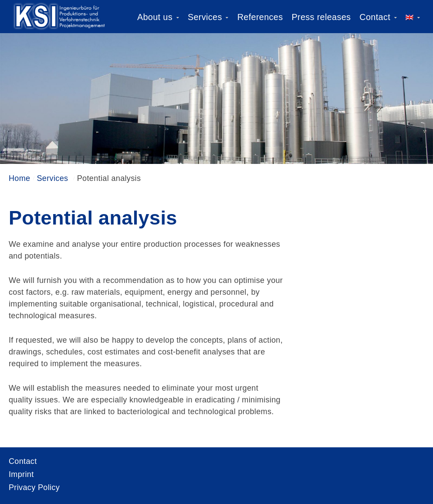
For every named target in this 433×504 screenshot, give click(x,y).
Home (19, 178)
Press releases (321, 17)
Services (205, 17)
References (260, 17)
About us (155, 17)
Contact (375, 17)
